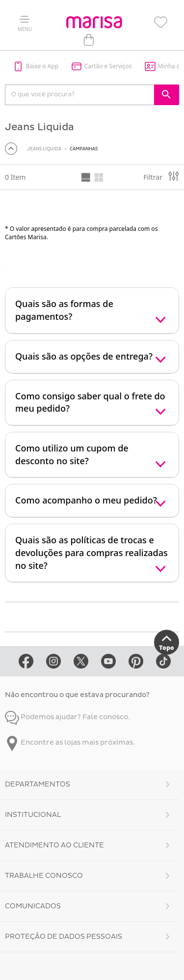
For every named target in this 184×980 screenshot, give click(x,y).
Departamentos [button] (38, 784)
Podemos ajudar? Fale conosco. (67, 717)
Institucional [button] (33, 815)
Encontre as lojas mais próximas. (70, 742)
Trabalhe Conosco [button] (44, 876)
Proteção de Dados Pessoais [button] (64, 937)
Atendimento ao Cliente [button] (54, 845)
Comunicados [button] (33, 906)
